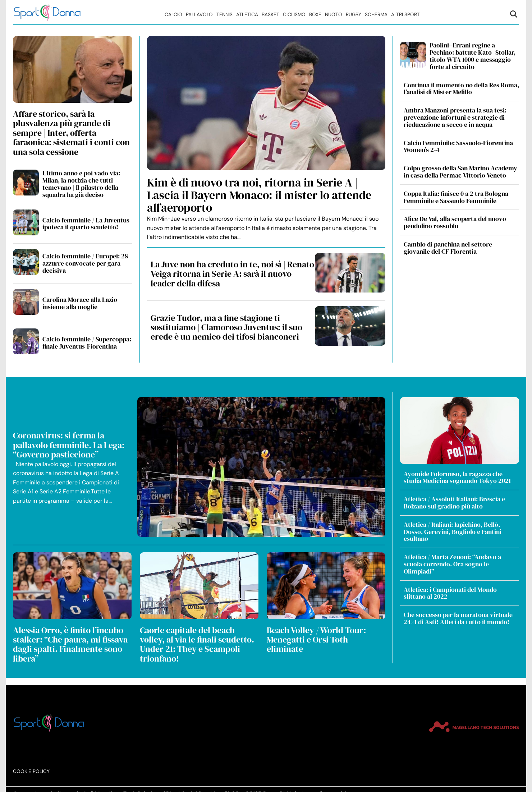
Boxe (315, 15)
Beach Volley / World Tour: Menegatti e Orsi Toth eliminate (316, 640)
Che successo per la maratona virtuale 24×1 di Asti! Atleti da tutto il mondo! (458, 618)
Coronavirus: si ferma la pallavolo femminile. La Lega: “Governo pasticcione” (69, 445)
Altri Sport (405, 15)
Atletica (247, 15)
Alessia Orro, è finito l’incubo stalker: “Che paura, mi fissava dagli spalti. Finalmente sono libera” (70, 644)
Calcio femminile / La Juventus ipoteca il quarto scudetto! (86, 224)
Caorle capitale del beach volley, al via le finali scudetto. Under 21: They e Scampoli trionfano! (197, 644)
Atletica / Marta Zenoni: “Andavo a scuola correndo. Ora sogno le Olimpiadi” (452, 564)
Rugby (354, 15)
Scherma (376, 15)
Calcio (173, 15)
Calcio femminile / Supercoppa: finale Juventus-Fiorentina (87, 343)
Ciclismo (294, 15)
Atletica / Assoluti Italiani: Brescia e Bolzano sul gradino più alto (454, 503)
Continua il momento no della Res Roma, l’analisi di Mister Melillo (461, 89)
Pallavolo (199, 15)
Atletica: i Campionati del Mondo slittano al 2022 (450, 593)
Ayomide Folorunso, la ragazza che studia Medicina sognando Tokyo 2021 (457, 477)
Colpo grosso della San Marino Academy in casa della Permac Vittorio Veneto (460, 172)
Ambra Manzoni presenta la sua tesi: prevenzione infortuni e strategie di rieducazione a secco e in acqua (455, 117)
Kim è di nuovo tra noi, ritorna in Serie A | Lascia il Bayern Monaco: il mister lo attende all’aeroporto (259, 195)
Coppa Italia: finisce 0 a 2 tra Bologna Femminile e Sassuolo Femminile (456, 197)
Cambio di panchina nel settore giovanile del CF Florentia (448, 248)
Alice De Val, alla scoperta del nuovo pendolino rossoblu (455, 222)
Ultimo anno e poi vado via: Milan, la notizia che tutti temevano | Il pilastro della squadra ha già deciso (81, 184)
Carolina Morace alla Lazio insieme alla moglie (80, 303)
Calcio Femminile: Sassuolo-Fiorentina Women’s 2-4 (458, 146)
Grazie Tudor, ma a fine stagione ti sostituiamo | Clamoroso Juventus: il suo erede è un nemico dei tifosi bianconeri (226, 327)
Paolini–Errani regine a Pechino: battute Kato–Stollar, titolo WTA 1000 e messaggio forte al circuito (473, 56)
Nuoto (334, 15)
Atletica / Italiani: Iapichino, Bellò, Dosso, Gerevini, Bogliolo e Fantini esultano (453, 532)
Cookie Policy (31, 764)
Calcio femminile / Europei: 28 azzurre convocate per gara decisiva (85, 263)
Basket (270, 15)
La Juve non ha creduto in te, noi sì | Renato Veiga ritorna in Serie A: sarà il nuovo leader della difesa (232, 274)
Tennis (224, 15)
